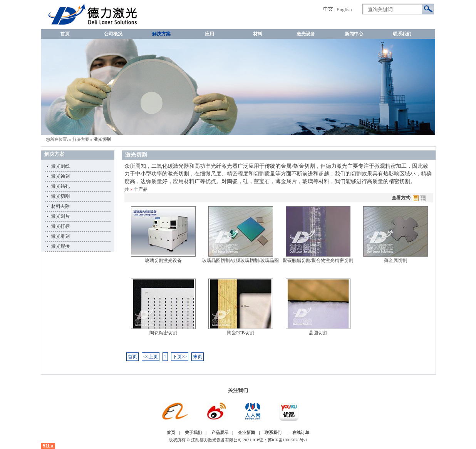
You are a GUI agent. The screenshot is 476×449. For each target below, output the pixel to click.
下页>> (180, 357)
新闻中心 (354, 34)
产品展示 (220, 432)
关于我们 (193, 432)
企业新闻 (246, 432)
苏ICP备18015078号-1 (287, 440)
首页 (65, 34)
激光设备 (306, 34)
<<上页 (151, 357)
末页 (198, 357)
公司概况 (113, 34)
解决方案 (161, 34)
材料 (258, 34)
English (344, 9)
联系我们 (402, 34)
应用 (210, 34)
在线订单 (301, 432)
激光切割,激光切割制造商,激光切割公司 (67, 14)
